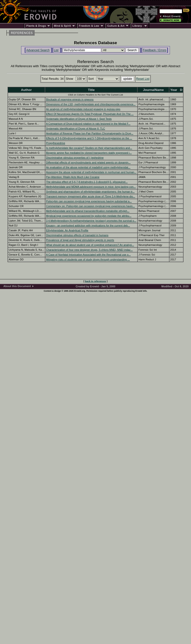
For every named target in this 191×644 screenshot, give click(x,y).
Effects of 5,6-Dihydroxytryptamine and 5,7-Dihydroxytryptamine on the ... (89, 138)
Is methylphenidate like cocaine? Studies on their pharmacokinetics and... (89, 148)
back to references (96, 281)
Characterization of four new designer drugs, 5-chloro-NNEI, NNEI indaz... (89, 250)
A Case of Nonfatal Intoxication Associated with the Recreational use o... (88, 255)
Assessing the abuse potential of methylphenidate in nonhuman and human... (91, 172)
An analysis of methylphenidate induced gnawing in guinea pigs (83, 109)
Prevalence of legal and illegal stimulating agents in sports (80, 240)
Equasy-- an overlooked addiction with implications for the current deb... (88, 225)
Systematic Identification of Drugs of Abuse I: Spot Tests (79, 119)
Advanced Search (38, 50)
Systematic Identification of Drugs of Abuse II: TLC (76, 129)
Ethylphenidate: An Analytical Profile (67, 230)
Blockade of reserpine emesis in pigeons (70, 99)
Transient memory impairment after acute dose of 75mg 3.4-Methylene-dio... (91, 196)
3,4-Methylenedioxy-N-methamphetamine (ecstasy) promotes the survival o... (91, 221)
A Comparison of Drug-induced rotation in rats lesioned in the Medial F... (88, 124)
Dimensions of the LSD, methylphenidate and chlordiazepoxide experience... (91, 104)
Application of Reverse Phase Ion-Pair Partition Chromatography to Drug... (90, 133)
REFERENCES (22, 33)
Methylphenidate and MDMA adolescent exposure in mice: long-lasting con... (91, 187)
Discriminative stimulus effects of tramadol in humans (77, 235)
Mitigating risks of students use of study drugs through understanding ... (88, 259)
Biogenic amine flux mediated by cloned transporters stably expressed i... (89, 153)
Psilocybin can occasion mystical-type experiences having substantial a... (89, 201)
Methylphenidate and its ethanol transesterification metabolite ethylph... (88, 211)
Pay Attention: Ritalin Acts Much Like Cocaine (73, 177)
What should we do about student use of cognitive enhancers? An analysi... (90, 245)
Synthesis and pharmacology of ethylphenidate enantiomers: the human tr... (90, 192)
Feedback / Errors (155, 50)
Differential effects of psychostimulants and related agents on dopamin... (88, 162)
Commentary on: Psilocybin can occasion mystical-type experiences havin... (91, 206)
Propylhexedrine (56, 143)
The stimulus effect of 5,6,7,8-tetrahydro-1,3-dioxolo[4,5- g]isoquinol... (87, 182)
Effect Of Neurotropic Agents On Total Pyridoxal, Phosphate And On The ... (90, 114)
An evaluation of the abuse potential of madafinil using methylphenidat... (88, 167)
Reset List (143, 79)
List (56, 50)
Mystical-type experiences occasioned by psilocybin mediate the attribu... (89, 216)
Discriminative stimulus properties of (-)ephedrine (75, 158)
